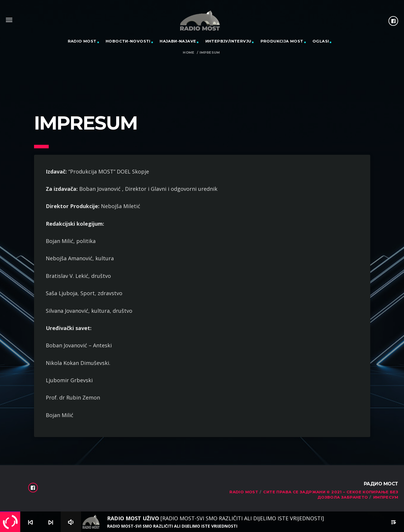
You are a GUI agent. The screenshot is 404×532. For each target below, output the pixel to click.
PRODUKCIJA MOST (282, 41)
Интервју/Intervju (228, 41)
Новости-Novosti (128, 41)
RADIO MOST (82, 41)
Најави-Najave (178, 41)
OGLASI (321, 41)
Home (189, 53)
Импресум (386, 497)
